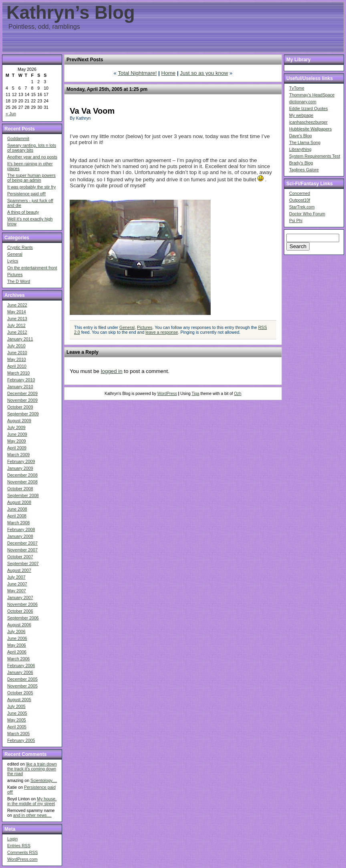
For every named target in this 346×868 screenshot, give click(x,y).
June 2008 (17, 509)
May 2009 (17, 441)
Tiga (196, 394)
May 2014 (17, 312)
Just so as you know (204, 73)
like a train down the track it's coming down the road (32, 769)
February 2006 (21, 666)
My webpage (301, 115)
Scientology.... (44, 780)
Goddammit (18, 138)
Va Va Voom (92, 111)
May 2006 (17, 645)
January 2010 (20, 387)
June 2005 (17, 713)
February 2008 (21, 529)
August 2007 (19, 570)
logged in (112, 371)
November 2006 (22, 604)
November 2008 (22, 482)
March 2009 (18, 455)
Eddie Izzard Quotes (309, 108)
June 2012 (17, 332)
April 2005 (17, 727)
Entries (19, 846)
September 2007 (23, 563)
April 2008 (17, 516)
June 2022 (17, 305)
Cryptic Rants (20, 247)
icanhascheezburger (308, 122)
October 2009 (20, 407)
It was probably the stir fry (31, 187)
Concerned (300, 193)
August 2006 (19, 625)
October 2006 (20, 611)
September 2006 (23, 618)
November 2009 (22, 400)
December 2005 (22, 679)
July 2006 (16, 631)
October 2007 (20, 557)
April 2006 (17, 652)
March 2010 (18, 373)
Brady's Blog (301, 163)
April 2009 (17, 448)
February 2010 (21, 380)
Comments (22, 852)
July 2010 (16, 346)
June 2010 (17, 353)
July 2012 (16, 325)
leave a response (162, 332)
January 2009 (20, 468)
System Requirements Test (315, 156)
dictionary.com (303, 102)
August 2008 (19, 502)
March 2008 (18, 523)
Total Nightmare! (137, 73)
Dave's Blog (301, 136)
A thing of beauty (23, 212)
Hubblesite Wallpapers (310, 129)
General (15, 254)
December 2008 (22, 475)
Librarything (300, 149)
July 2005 (16, 706)
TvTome (297, 88)
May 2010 (17, 359)
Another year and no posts (32, 157)
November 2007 (22, 550)
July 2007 (16, 577)
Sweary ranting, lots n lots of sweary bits (32, 148)
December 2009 (22, 393)
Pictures (15, 275)
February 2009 (21, 461)
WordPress (167, 394)
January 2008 (20, 536)
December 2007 (22, 543)
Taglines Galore (304, 170)
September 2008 (23, 495)
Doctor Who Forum (307, 214)
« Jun (11, 114)
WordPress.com (22, 859)
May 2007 (17, 591)
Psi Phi (296, 221)
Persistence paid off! (26, 194)
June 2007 (17, 584)
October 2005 (20, 693)
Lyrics (13, 261)
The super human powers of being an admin (31, 178)
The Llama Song (305, 142)
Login (12, 839)
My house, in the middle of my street (32, 801)
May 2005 (17, 720)
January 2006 (20, 672)
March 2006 (18, 659)
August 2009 (19, 421)
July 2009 (16, 427)
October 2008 (20, 489)
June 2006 (17, 638)
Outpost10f (300, 200)
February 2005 (21, 740)
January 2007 (20, 597)
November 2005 (22, 686)
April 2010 (17, 366)
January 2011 (20, 339)
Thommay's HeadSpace (312, 95)
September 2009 (23, 414)
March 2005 (18, 734)
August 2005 (19, 700)
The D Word (19, 281)
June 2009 (17, 434)
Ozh (237, 394)
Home (169, 73)
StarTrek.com (302, 207)
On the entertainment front (32, 268)
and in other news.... (32, 815)
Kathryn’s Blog (71, 13)
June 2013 (17, 319)
